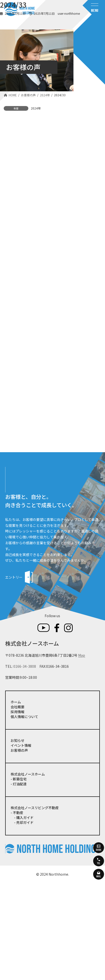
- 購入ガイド (22, 915)
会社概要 (17, 804)
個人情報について (24, 814)
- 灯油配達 (19, 881)
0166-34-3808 (25, 763)
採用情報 (17, 809)
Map (82, 752)
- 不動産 (17, 910)
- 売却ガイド (22, 920)
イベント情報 (21, 843)
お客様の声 (19, 847)
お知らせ (17, 838)
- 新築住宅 (19, 876)
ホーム (16, 799)
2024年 (36, 108)
